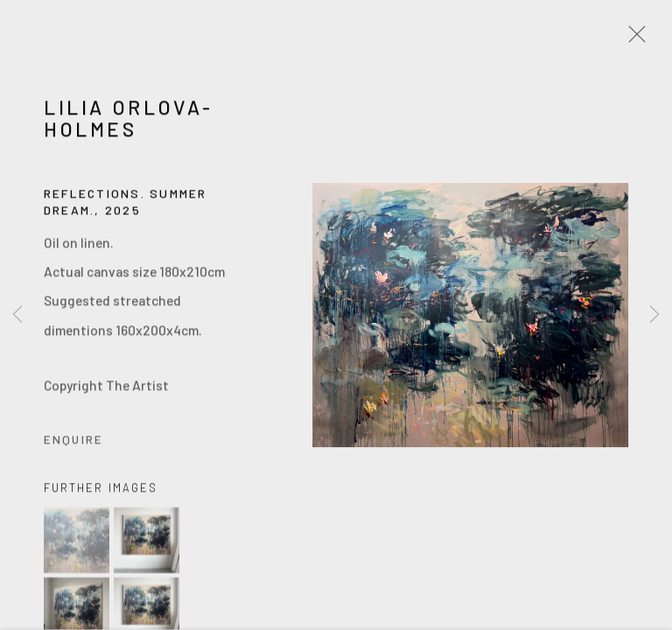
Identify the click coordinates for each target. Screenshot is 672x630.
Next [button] (654, 315)
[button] (77, 543)
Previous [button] (17, 315)
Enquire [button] (73, 442)
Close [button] (633, 39)
